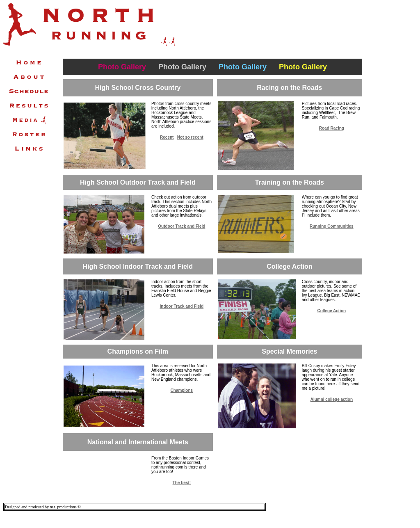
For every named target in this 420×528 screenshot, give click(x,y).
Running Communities (332, 226)
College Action (332, 311)
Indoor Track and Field (182, 306)
